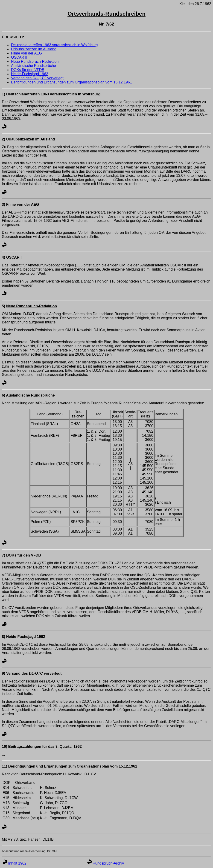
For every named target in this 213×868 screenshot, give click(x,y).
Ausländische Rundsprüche (34, 66)
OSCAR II (19, 57)
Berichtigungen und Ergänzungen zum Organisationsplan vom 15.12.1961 (71, 82)
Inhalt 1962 (15, 863)
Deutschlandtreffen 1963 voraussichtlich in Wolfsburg (54, 45)
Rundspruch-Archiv (106, 863)
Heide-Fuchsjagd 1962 (30, 74)
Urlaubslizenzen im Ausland (34, 49)
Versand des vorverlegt (37, 78)
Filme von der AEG (26, 53)
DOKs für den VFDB (28, 70)
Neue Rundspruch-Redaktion (35, 61)
